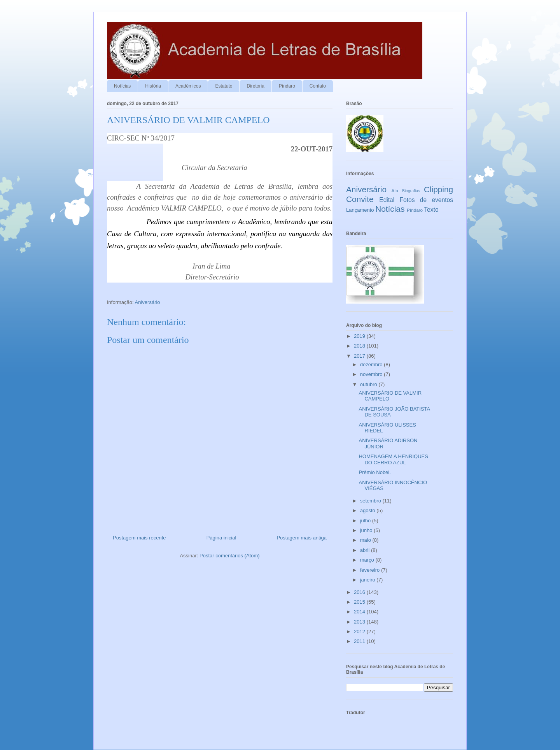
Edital (387, 200)
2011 (360, 641)
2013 (360, 622)
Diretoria (255, 86)
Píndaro (287, 86)
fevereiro (371, 570)
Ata (395, 191)
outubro (369, 384)
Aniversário (148, 302)
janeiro (368, 580)
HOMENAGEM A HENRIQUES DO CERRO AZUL (393, 459)
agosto (368, 510)
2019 (360, 336)
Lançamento (360, 210)
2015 (360, 602)
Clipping (438, 189)
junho (367, 530)
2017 (360, 356)
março (368, 560)
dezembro (372, 364)
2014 (360, 612)
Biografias (411, 191)
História (153, 86)
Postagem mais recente (139, 538)
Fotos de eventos (426, 200)
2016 (360, 592)
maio (366, 540)
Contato (318, 86)
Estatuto (224, 86)
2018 (360, 346)
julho (366, 521)
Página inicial (221, 538)
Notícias (122, 86)
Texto (431, 210)
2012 (360, 631)
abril (366, 550)
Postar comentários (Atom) (230, 556)
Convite (360, 199)
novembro (372, 374)
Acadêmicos (188, 86)
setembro (371, 501)
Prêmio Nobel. (374, 472)
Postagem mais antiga (302, 538)
